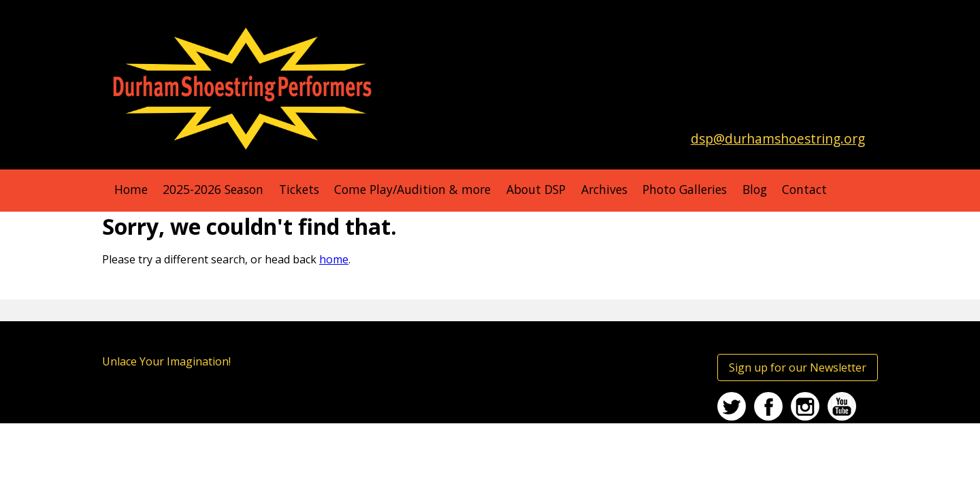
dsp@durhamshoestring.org (778, 138)
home (334, 259)
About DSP (536, 189)
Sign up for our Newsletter (798, 367)
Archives (604, 189)
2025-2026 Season (213, 189)
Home (131, 189)
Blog (755, 189)
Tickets (299, 189)
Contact (804, 189)
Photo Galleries (685, 189)
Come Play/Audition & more (412, 189)
